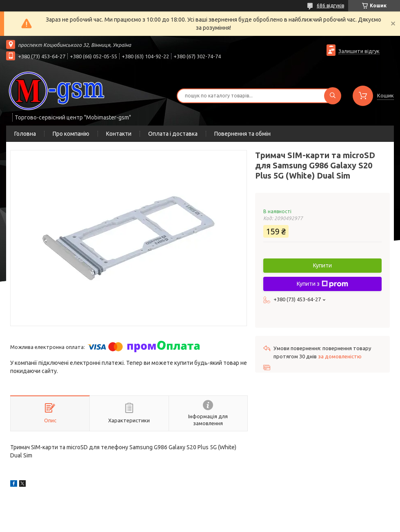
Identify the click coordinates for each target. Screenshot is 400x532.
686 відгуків (330, 6)
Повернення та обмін (242, 134)
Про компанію (71, 134)
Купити (322, 265)
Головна (25, 134)
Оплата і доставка (173, 134)
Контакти (119, 134)
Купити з (322, 284)
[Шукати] (333, 96)
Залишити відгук (359, 51)
